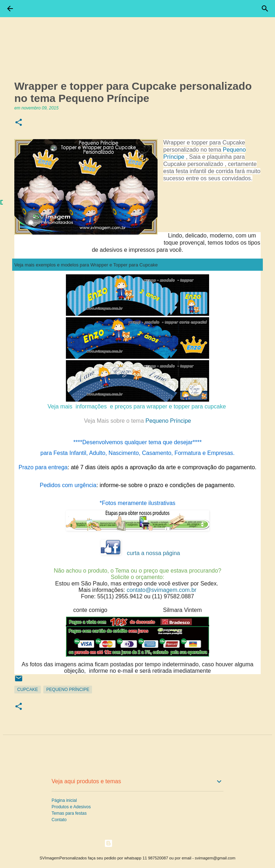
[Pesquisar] (265, 9)
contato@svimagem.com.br (162, 590)
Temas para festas (69, 813)
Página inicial (64, 800)
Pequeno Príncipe (138, 421)
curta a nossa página (153, 553)
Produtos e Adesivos (71, 807)
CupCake (28, 690)
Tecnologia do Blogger (138, 843)
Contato (59, 820)
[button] (19, 123)
